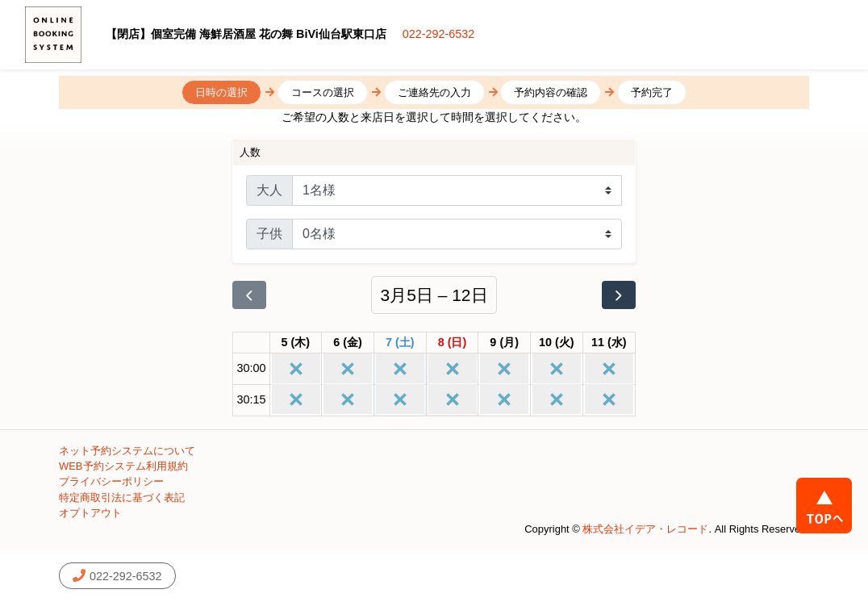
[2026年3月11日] (609, 343)
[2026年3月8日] (453, 343)
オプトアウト (90, 513)
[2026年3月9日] (504, 343)
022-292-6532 (439, 34)
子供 (269, 234)
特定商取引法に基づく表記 (122, 497)
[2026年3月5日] (296, 343)
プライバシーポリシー (111, 481)
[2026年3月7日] (400, 343)
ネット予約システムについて (127, 451)
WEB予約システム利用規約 (123, 466)
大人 (269, 190)
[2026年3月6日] (348, 343)
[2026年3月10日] (557, 343)
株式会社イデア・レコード (645, 529)
